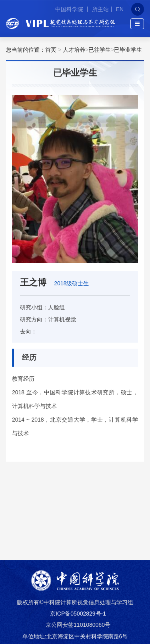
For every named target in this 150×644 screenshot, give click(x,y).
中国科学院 (70, 9)
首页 (51, 50)
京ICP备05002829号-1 (78, 614)
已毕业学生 (128, 50)
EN (120, 9)
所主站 (100, 9)
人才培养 (74, 50)
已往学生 (100, 50)
